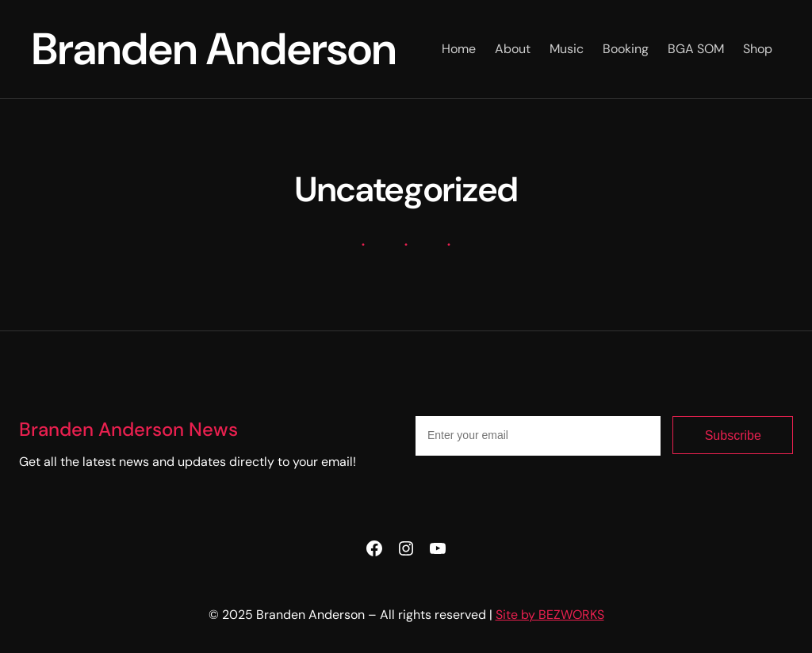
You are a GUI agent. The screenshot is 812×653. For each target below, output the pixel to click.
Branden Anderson (214, 49)
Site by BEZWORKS (550, 615)
